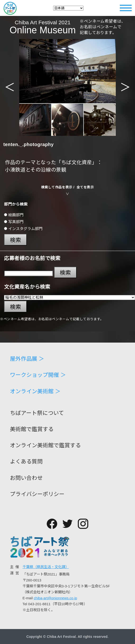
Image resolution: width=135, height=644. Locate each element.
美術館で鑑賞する (32, 429)
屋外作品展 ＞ (27, 359)
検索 (15, 240)
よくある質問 (26, 462)
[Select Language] (68, 8)
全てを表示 (85, 187)
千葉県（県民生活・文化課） (46, 567)
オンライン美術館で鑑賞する (45, 445)
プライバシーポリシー (37, 494)
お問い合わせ (26, 478)
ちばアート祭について (37, 413)
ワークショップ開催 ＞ (38, 375)
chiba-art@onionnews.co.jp (55, 598)
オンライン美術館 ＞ (35, 391)
